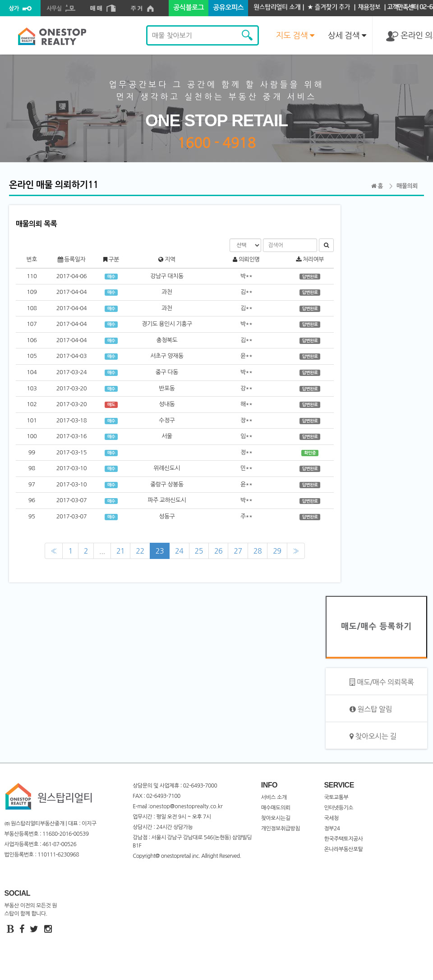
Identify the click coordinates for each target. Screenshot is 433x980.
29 (277, 551)
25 (199, 551)
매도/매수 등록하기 (376, 627)
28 (258, 551)
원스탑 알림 (371, 709)
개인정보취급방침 (281, 829)
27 (238, 551)
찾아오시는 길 (373, 736)
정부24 (332, 829)
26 (218, 551)
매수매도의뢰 (276, 808)
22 (140, 551)
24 (179, 551)
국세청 (331, 818)
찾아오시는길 (276, 818)
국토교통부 (336, 797)
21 (120, 551)
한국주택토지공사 (343, 839)
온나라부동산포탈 (343, 849)
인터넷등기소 (339, 808)
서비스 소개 (274, 797)
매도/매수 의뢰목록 (382, 682)
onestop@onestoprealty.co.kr (186, 806)
